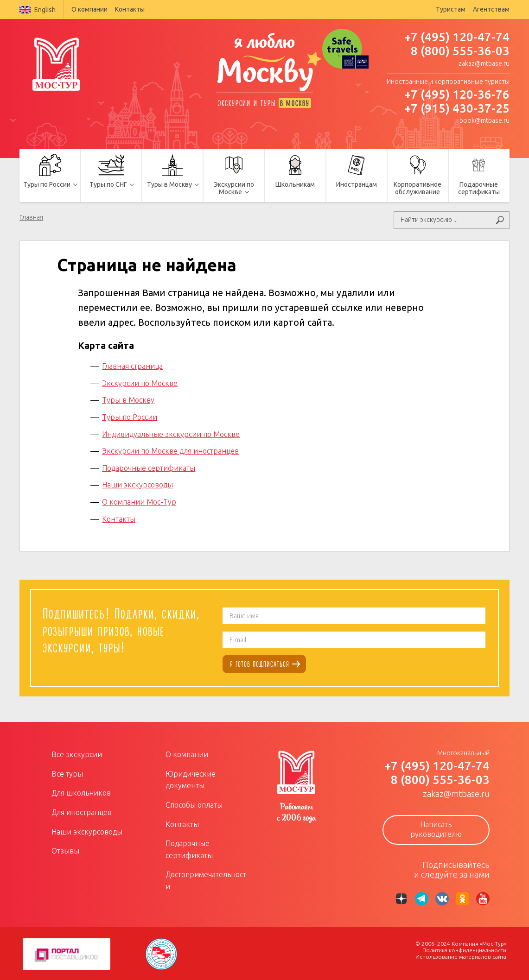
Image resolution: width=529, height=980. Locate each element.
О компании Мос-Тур (139, 501)
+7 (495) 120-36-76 (457, 94)
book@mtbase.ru (484, 120)
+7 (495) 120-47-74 (457, 37)
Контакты (130, 9)
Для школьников (81, 792)
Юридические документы (191, 779)
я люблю (264, 63)
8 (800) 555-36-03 (460, 51)
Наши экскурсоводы (137, 484)
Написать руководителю (436, 829)
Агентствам (491, 9)
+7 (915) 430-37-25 (457, 108)
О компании (89, 9)
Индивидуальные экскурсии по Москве (171, 433)
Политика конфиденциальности (464, 949)
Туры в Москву (128, 399)
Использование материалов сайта (461, 956)
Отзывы (65, 850)
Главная (31, 217)
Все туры (67, 773)
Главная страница (132, 366)
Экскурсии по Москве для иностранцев (170, 450)
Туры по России (130, 416)
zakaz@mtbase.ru (484, 63)
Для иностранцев (82, 811)
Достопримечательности (206, 880)
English (38, 10)
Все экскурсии (77, 754)
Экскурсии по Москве (140, 382)
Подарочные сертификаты (149, 467)
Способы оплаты (194, 804)
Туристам (451, 9)
